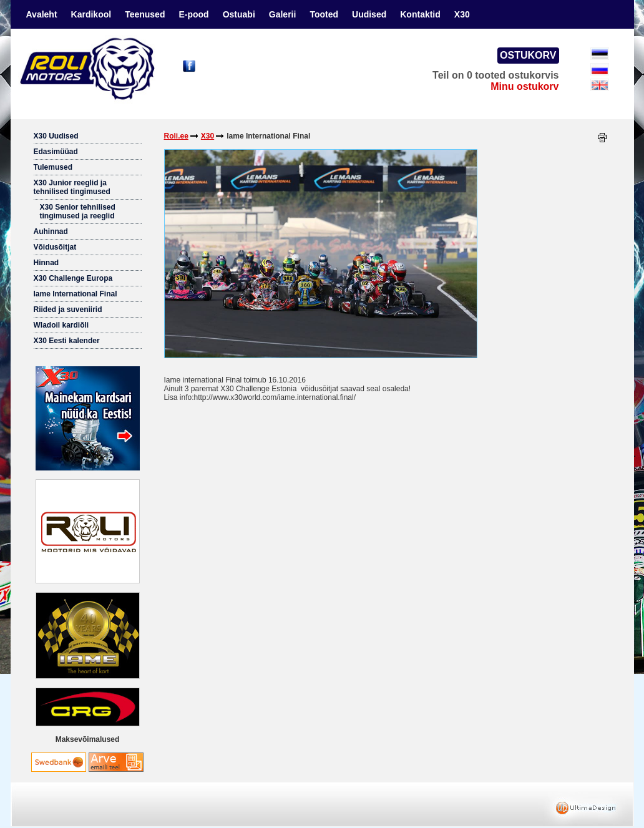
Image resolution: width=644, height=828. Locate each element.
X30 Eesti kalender (67, 341)
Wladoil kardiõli (61, 325)
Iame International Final (76, 294)
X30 (462, 14)
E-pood (193, 14)
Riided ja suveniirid (68, 309)
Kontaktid (420, 14)
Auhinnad (51, 231)
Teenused (145, 14)
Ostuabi (239, 14)
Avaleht (42, 14)
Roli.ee (176, 136)
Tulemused (53, 167)
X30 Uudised (56, 136)
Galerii (283, 14)
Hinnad (46, 263)
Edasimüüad (56, 152)
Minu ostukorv (524, 86)
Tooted (324, 14)
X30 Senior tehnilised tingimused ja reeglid (78, 212)
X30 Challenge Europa (73, 278)
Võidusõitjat (55, 247)
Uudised (369, 14)
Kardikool (91, 14)
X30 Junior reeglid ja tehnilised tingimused (72, 187)
